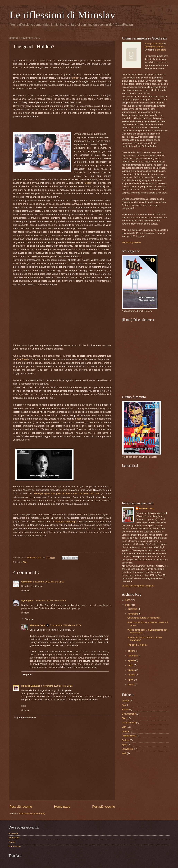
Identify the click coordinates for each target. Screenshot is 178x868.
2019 (128, 605)
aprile (131, 679)
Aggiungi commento (25, 718)
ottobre (132, 651)
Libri (124, 727)
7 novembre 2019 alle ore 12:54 (66, 625)
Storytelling (127, 749)
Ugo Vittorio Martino (154, 47)
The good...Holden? (137, 645)
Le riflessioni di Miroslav (62, 15)
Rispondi (26, 591)
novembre (133, 614)
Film (25, 562)
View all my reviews (132, 242)
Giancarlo (27, 582)
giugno (132, 670)
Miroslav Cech (37, 625)
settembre (133, 656)
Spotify (12, 842)
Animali (126, 701)
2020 (128, 600)
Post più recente (21, 807)
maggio (132, 675)
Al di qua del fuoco (154, 44)
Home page (62, 807)
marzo (131, 684)
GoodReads (22, 359)
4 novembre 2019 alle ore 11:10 (48, 582)
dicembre (133, 609)
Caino (75, 78)
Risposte (29, 619)
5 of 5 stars (161, 50)
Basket (125, 709)
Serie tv (126, 740)
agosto (132, 660)
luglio (131, 665)
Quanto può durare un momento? (144, 618)
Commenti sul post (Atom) (32, 813)
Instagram (14, 833)
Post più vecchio (104, 807)
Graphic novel (129, 723)
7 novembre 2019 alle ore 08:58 (50, 601)
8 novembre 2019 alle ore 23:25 (57, 686)
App (124, 705)
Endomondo (15, 846)
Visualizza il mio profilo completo (138, 586)
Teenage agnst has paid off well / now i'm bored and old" (67, 493)
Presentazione (129, 736)
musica (125, 731)
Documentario (129, 714)
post (79, 419)
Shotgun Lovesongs (66, 522)
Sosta (88, 183)
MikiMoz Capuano (31, 686)
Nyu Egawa (27, 601)
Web (124, 753)
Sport (125, 744)
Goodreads (14, 838)
